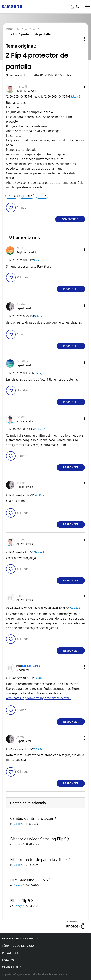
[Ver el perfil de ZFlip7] (20, 596)
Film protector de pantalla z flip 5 (39, 860)
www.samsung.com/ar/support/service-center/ (38, 698)
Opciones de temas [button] (78, 39)
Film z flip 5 (20, 901)
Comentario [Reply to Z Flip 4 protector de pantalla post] (70, 219)
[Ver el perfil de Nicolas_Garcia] (31, 666)
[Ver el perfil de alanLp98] (22, 87)
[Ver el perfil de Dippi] (20, 248)
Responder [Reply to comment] (71, 289)
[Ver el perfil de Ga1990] (21, 417)
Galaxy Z (75, 97)
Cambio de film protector (32, 818)
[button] (78, 88)
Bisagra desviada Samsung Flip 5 (38, 839)
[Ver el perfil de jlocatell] (21, 304)
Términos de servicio (18, 946)
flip (30, 196)
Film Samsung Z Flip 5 (29, 880)
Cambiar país (12, 967)
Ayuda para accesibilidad (21, 939)
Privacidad (10, 953)
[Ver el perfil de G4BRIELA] (23, 361)
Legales (8, 960)
